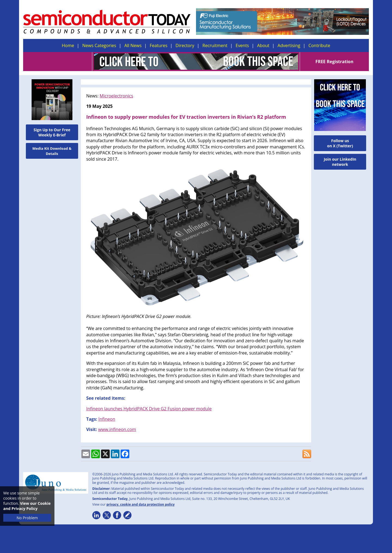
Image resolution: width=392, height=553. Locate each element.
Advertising (289, 45)
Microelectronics (116, 96)
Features (159, 45)
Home (68, 45)
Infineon (107, 419)
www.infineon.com (117, 429)
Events (242, 45)
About (263, 45)
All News (133, 45)
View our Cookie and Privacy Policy (27, 506)
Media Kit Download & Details (52, 151)
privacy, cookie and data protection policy (141, 504)
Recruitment (215, 45)
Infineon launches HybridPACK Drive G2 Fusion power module (149, 409)
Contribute (319, 45)
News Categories (99, 45)
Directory (185, 45)
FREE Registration (334, 62)
